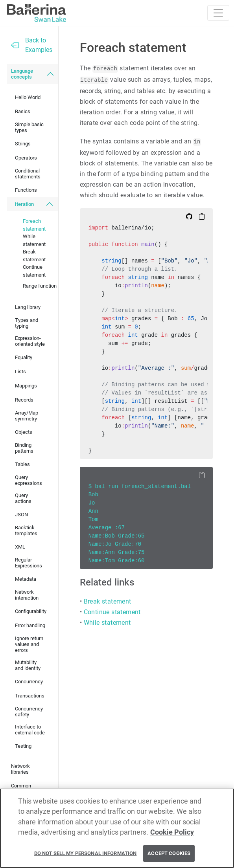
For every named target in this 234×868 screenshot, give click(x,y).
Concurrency (29, 682)
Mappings (26, 386)
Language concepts (22, 74)
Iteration (24, 204)
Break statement (34, 256)
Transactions (30, 696)
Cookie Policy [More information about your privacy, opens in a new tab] (172, 832)
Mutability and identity (28, 665)
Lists (20, 372)
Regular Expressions (29, 563)
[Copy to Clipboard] (202, 216)
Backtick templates (26, 530)
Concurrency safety (29, 712)
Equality (24, 357)
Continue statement (34, 271)
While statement (34, 240)
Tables (22, 464)
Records (24, 400)
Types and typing (27, 323)
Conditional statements (28, 174)
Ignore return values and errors (29, 644)
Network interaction (27, 595)
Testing (23, 746)
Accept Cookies (169, 854)
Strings (23, 144)
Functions (26, 190)
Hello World (28, 97)
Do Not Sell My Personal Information (86, 854)
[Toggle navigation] (218, 13)
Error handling (30, 625)
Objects (24, 432)
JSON (21, 515)
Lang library (28, 307)
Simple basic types (29, 127)
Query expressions (29, 480)
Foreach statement (34, 225)
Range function (40, 286)
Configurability (31, 611)
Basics (23, 111)
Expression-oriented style (30, 341)
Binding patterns (24, 448)
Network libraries (20, 769)
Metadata (26, 579)
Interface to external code (30, 730)
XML (20, 547)
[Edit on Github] (189, 216)
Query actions (23, 498)
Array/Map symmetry (27, 416)
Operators (26, 158)
